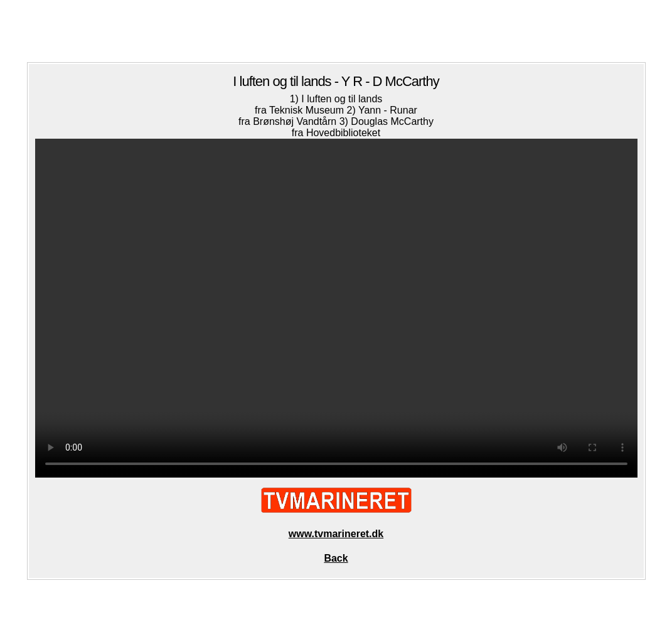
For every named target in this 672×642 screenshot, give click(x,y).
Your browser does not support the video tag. (336, 308)
